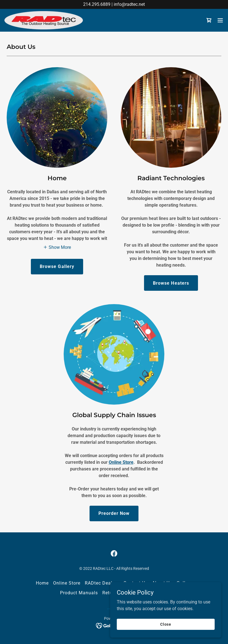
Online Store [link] (67, 583)
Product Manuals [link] (79, 593)
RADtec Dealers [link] (102, 583)
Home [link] (42, 583)
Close (166, 624)
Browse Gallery (57, 266)
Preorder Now (114, 513)
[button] (220, 20)
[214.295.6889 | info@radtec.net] (114, 4)
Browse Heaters (171, 283)
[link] (44, 20)
